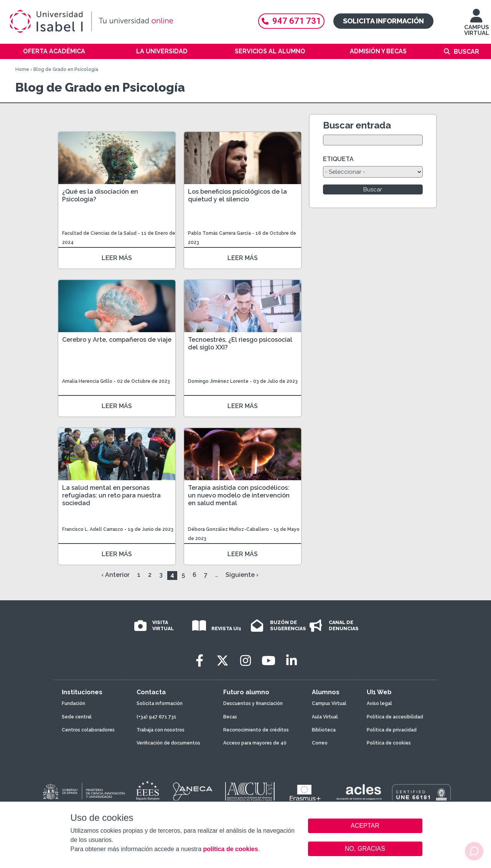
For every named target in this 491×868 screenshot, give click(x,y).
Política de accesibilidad (395, 717)
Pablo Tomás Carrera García (219, 233)
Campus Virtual (329, 703)
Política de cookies (389, 743)
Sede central (77, 717)
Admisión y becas (378, 51)
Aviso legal (379, 703)
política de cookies (230, 849)
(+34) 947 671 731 (157, 717)
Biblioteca (324, 730)
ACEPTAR (365, 826)
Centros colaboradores (88, 730)
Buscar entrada (357, 125)
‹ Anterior (115, 575)
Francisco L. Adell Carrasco (93, 529)
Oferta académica (54, 51)
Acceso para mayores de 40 (255, 743)
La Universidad (162, 51)
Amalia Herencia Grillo (87, 381)
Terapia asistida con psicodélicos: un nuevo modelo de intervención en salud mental (239, 495)
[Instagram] (245, 661)
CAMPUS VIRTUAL (477, 26)
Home (22, 69)
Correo (320, 743)
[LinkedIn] (292, 661)
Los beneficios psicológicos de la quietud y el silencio (237, 195)
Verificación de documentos (168, 743)
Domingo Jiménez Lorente (218, 381)
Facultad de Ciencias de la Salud (100, 233)
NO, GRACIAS (365, 849)
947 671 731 (291, 21)
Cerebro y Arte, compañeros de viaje (117, 340)
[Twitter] (222, 661)
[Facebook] (199, 661)
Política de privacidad (392, 730)
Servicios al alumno (270, 51)
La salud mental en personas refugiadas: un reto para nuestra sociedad (111, 495)
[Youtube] (269, 661)
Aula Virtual (325, 717)
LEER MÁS (117, 258)
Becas (230, 717)
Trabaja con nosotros (161, 730)
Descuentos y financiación (253, 703)
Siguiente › (242, 575)
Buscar (466, 52)
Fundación (73, 703)
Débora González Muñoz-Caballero (228, 529)
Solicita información (383, 21)
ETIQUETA (338, 159)
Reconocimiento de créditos (256, 730)
